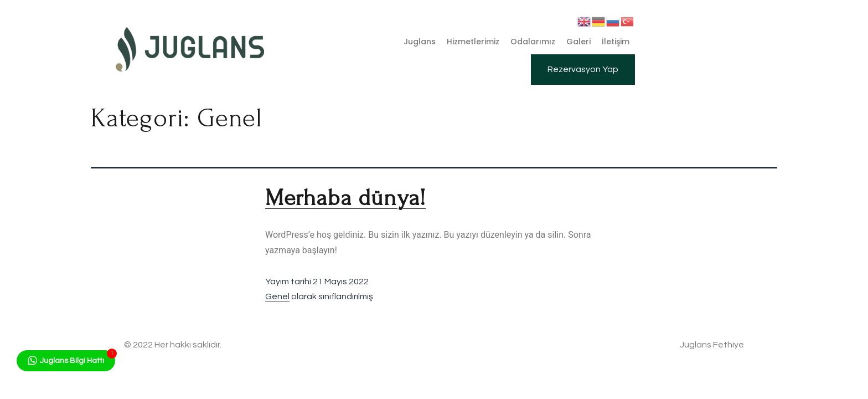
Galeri (578, 42)
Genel (277, 296)
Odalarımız (533, 42)
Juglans (420, 42)
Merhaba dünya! (345, 198)
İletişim (616, 42)
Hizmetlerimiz (473, 42)
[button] (583, 70)
